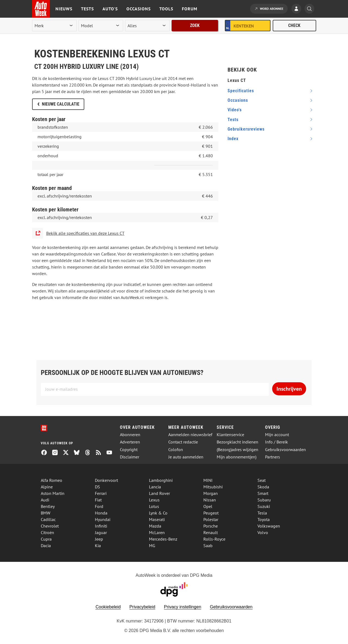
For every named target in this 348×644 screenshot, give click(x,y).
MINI (208, 480)
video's (235, 110)
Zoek (195, 25)
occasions (238, 100)
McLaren (157, 532)
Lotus (154, 506)
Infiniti (101, 526)
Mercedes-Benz (163, 539)
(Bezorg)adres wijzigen (237, 450)
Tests (87, 9)
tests (233, 120)
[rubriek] (147, 26)
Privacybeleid (142, 607)
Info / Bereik (276, 442)
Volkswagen (269, 526)
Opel (208, 506)
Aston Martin (53, 493)
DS (97, 487)
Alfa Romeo (52, 480)
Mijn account (277, 435)
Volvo (263, 532)
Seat (262, 480)
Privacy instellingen (183, 607)
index (233, 139)
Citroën (47, 532)
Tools (166, 9)
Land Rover (159, 493)
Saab (208, 546)
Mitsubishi (213, 487)
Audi (45, 500)
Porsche (211, 526)
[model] (101, 26)
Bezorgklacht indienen (237, 442)
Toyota (264, 519)
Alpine (47, 487)
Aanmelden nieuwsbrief (190, 435)
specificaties (241, 91)
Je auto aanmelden (186, 457)
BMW (46, 513)
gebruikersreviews (246, 129)
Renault (211, 532)
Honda (101, 513)
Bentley (48, 506)
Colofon (176, 450)
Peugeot (211, 513)
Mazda (155, 526)
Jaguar (101, 532)
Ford (99, 506)
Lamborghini (161, 480)
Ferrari (101, 493)
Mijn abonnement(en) (237, 457)
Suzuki (264, 506)
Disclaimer (130, 457)
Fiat (98, 500)
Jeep (99, 539)
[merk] (54, 26)
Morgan (211, 493)
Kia (98, 546)
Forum (190, 9)
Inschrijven (289, 389)
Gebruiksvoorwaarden (285, 450)
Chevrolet (50, 526)
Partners (273, 457)
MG (152, 546)
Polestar (211, 519)
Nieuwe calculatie (61, 104)
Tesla (262, 513)
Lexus (154, 500)
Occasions (139, 9)
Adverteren (130, 442)
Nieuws (64, 9)
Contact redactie (183, 442)
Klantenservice (230, 435)
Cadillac (48, 519)
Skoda (263, 487)
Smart (263, 493)
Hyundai (103, 519)
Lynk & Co (158, 513)
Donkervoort (106, 480)
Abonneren (130, 435)
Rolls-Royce (214, 539)
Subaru (264, 500)
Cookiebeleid (108, 607)
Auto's (110, 9)
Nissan (210, 500)
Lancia (155, 487)
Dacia (46, 546)
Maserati (157, 519)
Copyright (129, 450)
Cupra (46, 539)
